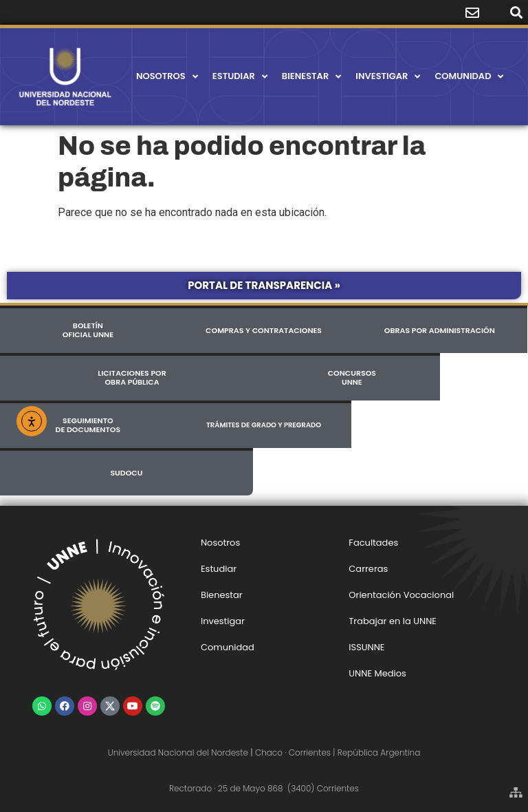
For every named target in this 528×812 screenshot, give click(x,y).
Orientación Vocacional (401, 595)
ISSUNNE (366, 647)
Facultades (373, 543)
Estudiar (240, 77)
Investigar (388, 77)
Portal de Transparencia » (264, 285)
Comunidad (469, 77)
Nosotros (167, 77)
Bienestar (311, 77)
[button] (517, 13)
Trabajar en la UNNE (393, 621)
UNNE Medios (377, 673)
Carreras (368, 569)
